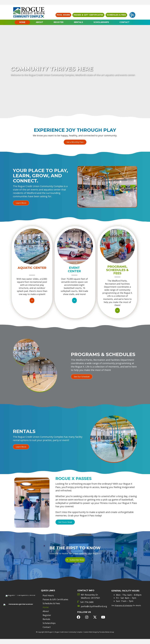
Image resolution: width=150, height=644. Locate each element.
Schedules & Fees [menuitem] (51, 600)
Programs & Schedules (123, 601)
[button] (75, 142)
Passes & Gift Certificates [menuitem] (55, 596)
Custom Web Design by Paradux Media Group (99, 628)
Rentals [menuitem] (46, 615)
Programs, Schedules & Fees (117, 270)
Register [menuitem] (47, 611)
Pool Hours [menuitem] (48, 592)
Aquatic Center (32, 268)
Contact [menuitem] (47, 623)
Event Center (74, 269)
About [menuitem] (46, 607)
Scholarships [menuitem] (49, 619)
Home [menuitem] (46, 603)
